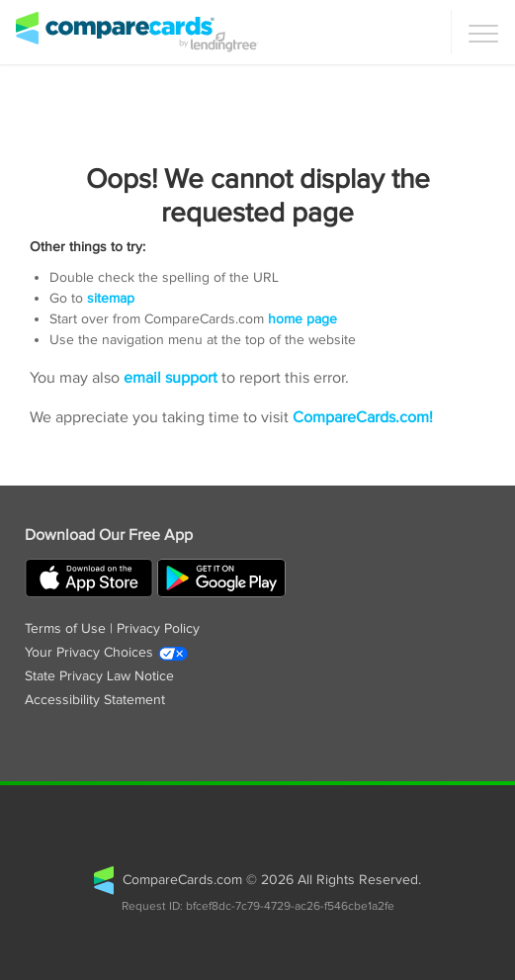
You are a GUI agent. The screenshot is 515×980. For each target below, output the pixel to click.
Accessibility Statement (95, 700)
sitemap (111, 299)
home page (302, 319)
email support (171, 378)
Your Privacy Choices (107, 653)
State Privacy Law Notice (99, 676)
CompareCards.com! (363, 418)
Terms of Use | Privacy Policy (112, 629)
